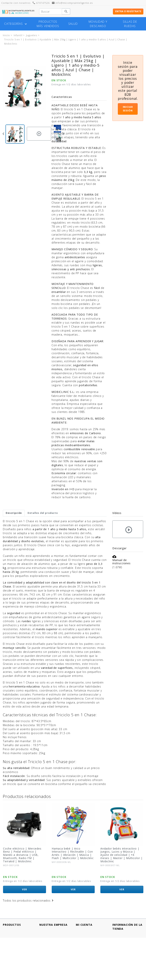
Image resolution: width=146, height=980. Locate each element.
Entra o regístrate (128, 11)
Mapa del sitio (49, 970)
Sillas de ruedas (130, 24)
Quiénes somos (50, 954)
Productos (12, 925)
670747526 (41, 3)
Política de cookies (52, 942)
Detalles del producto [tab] (43, 513)
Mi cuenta (84, 925)
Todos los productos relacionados (29, 900)
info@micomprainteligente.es (72, 3)
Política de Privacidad (54, 938)
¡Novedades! (11, 938)
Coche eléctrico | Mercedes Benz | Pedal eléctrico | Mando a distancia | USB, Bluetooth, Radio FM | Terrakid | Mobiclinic (71, 855)
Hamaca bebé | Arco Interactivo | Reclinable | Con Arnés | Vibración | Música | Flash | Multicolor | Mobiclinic (121, 853)
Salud (73, 24)
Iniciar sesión (128, 109)
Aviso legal (46, 930)
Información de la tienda (127, 927)
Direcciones (84, 938)
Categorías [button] (16, 24)
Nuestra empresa (53, 925)
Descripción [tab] (14, 513)
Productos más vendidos (48, 24)
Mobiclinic (10, 870)
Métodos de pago (52, 934)
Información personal (91, 930)
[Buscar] (51, 12)
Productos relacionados (27, 796)
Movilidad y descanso (98, 24)
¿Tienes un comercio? (54, 958)
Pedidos (81, 934)
